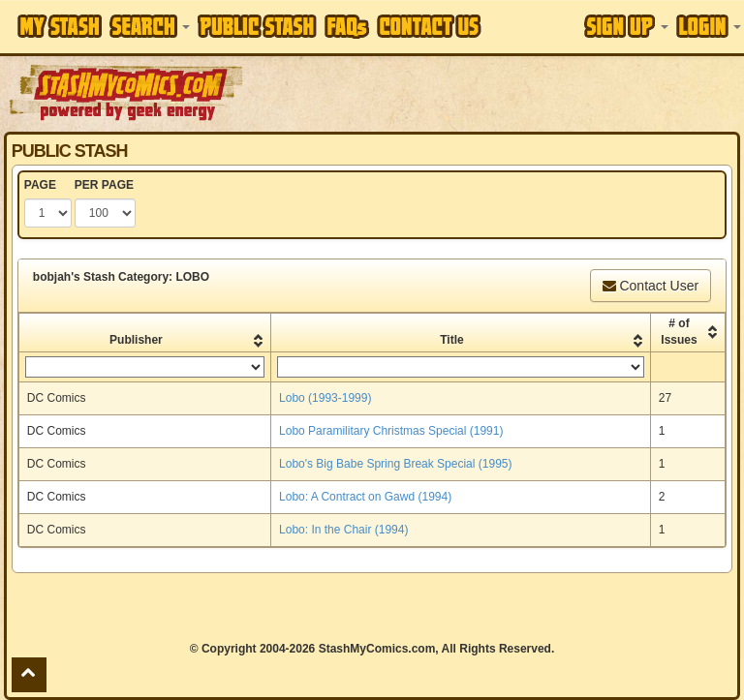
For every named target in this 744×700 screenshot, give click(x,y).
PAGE (40, 185)
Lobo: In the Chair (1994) (343, 530)
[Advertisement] (495, 92)
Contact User (651, 286)
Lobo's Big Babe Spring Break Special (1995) (395, 464)
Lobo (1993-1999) (325, 398)
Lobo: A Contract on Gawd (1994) (365, 497)
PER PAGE (104, 185)
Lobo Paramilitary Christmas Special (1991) (391, 431)
